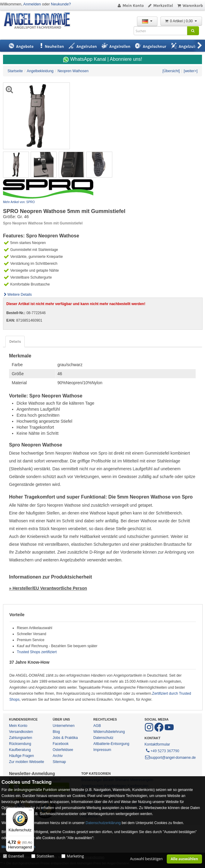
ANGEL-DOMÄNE (40, 21)
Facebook (61, 744)
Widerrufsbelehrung (109, 732)
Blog (56, 732)
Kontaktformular (157, 744)
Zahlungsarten (21, 738)
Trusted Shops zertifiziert (37, 652)
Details (15, 341)
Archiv (58, 756)
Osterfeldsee (63, 750)
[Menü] (30, 811)
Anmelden (32, 4)
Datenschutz (103, 738)
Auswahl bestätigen (146, 859)
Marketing (75, 856)
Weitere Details (17, 295)
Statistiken (45, 856)
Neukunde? (61, 4)
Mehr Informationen (18, 847)
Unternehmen (64, 726)
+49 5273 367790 (162, 750)
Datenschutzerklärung (103, 823)
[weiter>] (191, 71)
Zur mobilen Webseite (27, 762)
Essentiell (16, 856)
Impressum (102, 750)
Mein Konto (130, 6)
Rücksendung (20, 744)
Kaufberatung (20, 750)
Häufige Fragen (22, 756)
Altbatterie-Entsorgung (111, 744)
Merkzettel (160, 6)
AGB (97, 726)
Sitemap (59, 762)
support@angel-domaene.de (170, 758)
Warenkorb (190, 6)
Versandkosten (21, 732)
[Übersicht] (171, 71)
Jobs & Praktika (65, 738)
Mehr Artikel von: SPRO (19, 202)
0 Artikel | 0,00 (181, 21)
